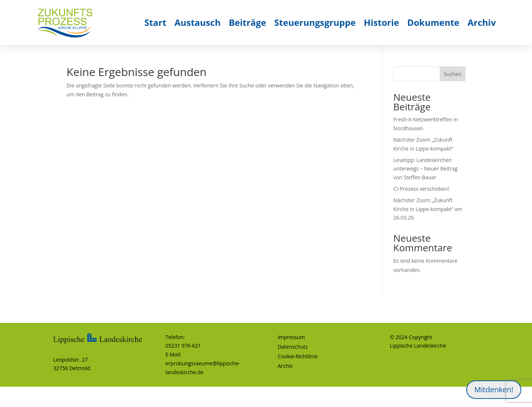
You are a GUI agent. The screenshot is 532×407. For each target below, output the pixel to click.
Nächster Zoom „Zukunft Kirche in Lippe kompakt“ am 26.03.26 (428, 209)
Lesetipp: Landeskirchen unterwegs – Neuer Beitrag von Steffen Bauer (426, 169)
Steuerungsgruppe (315, 22)
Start (155, 22)
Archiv (482, 22)
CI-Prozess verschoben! (421, 189)
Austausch (197, 22)
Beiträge (247, 22)
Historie (381, 22)
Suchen (453, 74)
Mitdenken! (494, 389)
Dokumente (433, 22)
